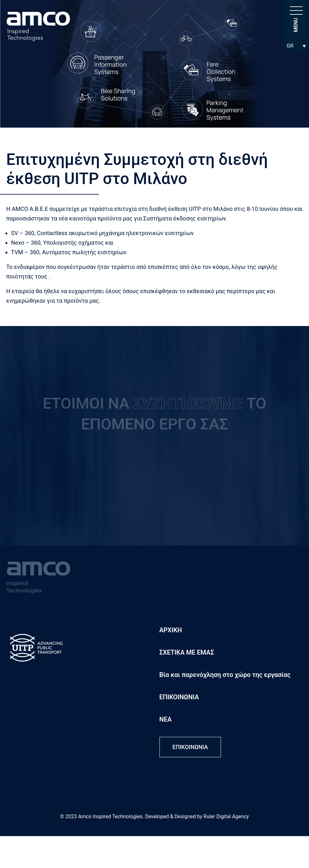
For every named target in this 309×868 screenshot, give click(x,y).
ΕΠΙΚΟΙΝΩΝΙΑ (179, 697)
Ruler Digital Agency (226, 816)
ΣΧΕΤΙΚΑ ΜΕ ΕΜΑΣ (187, 652)
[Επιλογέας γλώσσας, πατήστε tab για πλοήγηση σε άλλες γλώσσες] (296, 46)
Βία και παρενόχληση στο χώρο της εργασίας (225, 675)
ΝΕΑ (166, 719)
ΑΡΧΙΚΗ (171, 630)
